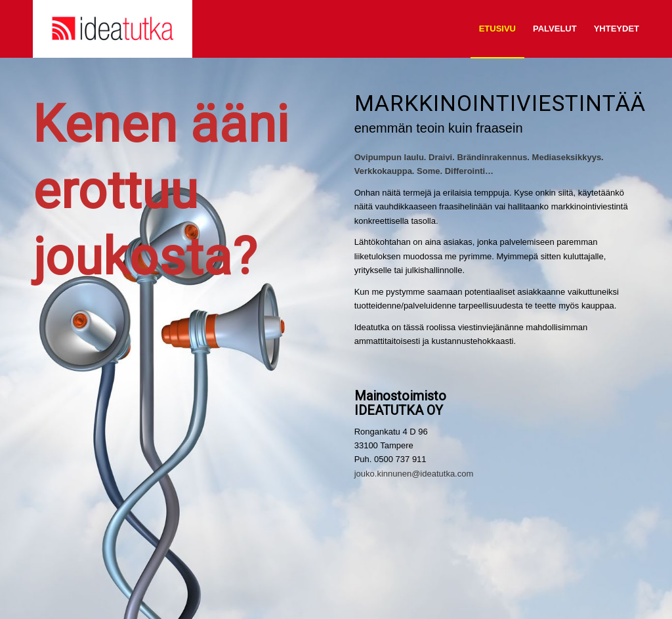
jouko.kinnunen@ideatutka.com (414, 474)
